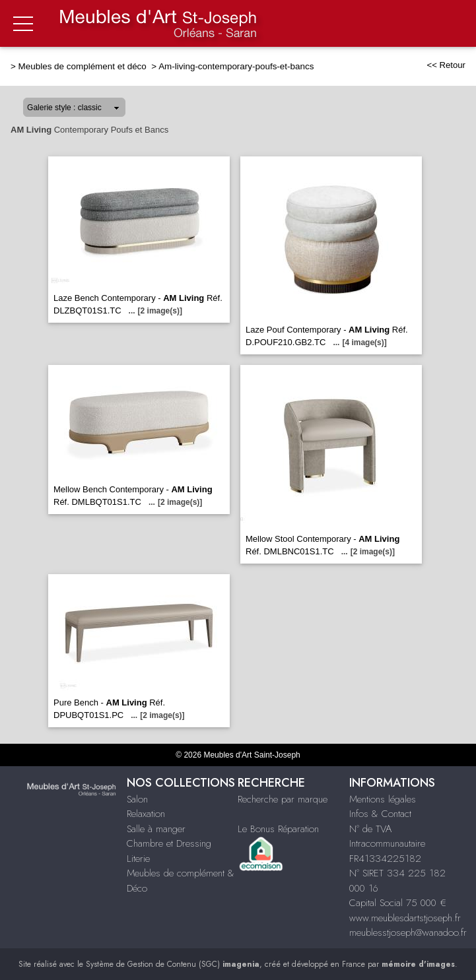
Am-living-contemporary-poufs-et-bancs (236, 66)
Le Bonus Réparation (278, 829)
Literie (138, 859)
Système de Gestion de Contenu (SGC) (173, 964)
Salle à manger (156, 829)
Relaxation (146, 814)
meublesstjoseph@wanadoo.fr (408, 932)
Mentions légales (383, 799)
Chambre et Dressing (169, 843)
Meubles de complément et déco (84, 66)
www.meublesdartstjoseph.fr (405, 918)
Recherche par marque (283, 799)
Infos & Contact (380, 814)
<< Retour (446, 65)
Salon (137, 799)
